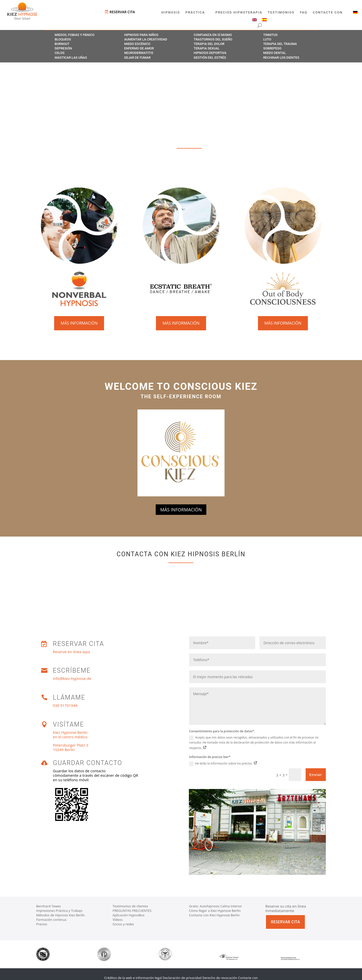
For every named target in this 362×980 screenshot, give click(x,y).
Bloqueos (63, 39)
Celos (60, 53)
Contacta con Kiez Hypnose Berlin (214, 915)
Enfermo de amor (139, 48)
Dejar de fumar (137, 58)
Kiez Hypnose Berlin (70, 732)
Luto (267, 39)
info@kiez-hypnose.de (72, 678)
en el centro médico (70, 737)
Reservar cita (122, 12)
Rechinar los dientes (281, 58)
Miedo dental (275, 53)
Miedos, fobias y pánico (74, 35)
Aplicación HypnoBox (128, 915)
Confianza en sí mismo (213, 35)
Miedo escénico (137, 44)
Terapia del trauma (280, 44)
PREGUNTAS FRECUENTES (132, 911)
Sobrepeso (272, 48)
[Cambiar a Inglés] (254, 21)
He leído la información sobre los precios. (223, 764)
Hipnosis (171, 12)
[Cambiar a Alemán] (355, 13)
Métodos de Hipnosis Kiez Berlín (60, 915)
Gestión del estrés (210, 58)
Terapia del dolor (209, 44)
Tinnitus (270, 35)
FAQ (304, 12)
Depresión (63, 48)
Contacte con (328, 12)
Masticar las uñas (71, 58)
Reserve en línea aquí (71, 652)
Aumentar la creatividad (146, 39)
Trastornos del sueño (213, 39)
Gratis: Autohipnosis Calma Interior (215, 906)
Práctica (195, 12)
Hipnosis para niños (141, 35)
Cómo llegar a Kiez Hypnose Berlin (215, 911)
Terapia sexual (206, 48)
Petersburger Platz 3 (71, 745)
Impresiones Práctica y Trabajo (59, 911)
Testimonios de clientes (130, 906)
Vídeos (118, 920)
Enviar (316, 775)
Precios (42, 924)
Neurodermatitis (139, 53)
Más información (79, 323)
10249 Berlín (64, 750)
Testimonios (281, 12)
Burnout (62, 44)
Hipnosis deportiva (210, 53)
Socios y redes (123, 924)
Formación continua (51, 920)
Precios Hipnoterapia (239, 12)
